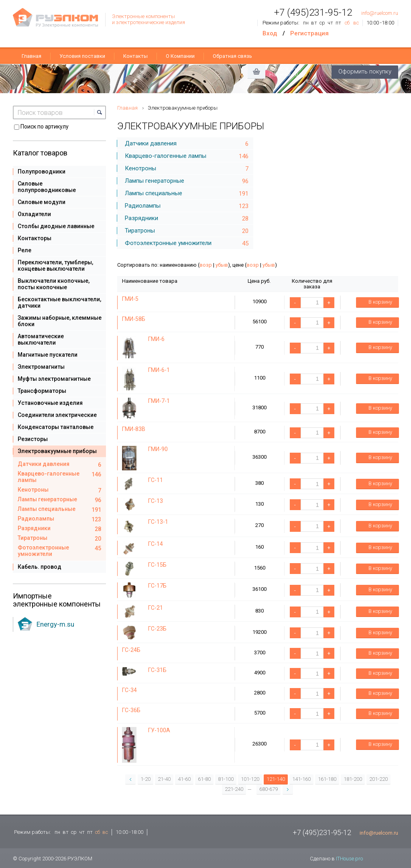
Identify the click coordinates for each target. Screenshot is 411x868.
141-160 (301, 779)
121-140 (276, 779)
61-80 (204, 779)
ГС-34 (129, 690)
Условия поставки (82, 56)
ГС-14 (156, 544)
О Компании (180, 56)
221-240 (234, 789)
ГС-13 (156, 501)
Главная (32, 56)
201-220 (378, 779)
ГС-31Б (157, 670)
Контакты (135, 56)
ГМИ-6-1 (159, 370)
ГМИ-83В (134, 429)
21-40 (164, 779)
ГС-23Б (157, 629)
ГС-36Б (131, 710)
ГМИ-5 (130, 299)
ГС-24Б (131, 650)
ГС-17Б (157, 586)
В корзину (375, 302)
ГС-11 (156, 480)
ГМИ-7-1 (159, 401)
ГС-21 (156, 608)
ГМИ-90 (158, 449)
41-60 (184, 779)
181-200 (353, 779)
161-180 (327, 779)
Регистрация (309, 33)
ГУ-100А (159, 730)
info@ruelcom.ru (380, 13)
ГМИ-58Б (134, 319)
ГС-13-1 (158, 522)
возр (206, 265)
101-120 (250, 779)
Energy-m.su (55, 624)
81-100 (226, 779)
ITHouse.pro (349, 859)
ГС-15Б (157, 565)
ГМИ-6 (156, 339)
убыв (222, 265)
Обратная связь (232, 56)
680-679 (269, 789)
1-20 (145, 779)
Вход (270, 33)
